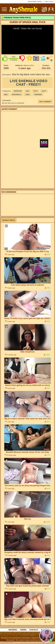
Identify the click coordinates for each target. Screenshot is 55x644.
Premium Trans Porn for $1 (18, 18)
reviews (13, 630)
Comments (6, 100)
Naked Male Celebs (35, 1)
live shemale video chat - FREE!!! (29, 83)
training (38, 95)
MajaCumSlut (29, 65)
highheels (17, 95)
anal (28, 95)
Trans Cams (49, 1)
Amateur (18, 91)
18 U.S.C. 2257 (27, 634)
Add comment (45, 102)
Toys (35, 91)
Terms (23, 630)
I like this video (5, 58)
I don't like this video (22, 58)
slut (44, 91)
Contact (34, 630)
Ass (27, 91)
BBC (6, 95)
